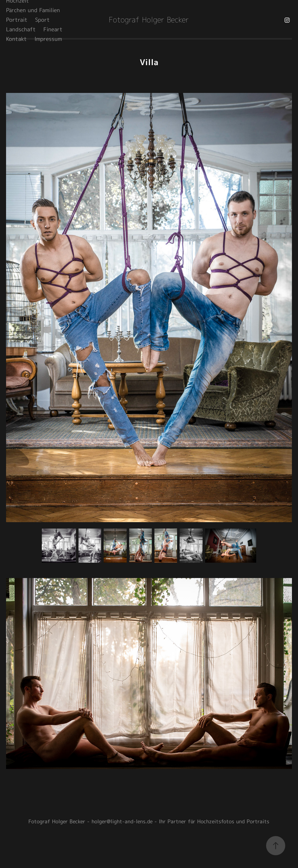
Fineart (53, 30)
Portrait (17, 20)
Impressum (48, 39)
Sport (42, 20)
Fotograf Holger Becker (149, 20)
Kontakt (16, 39)
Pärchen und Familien (33, 11)
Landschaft (21, 30)
